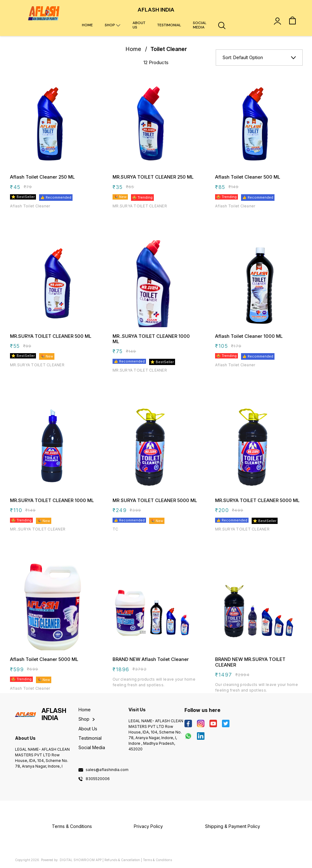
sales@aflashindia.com (107, 770)
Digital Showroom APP (81, 860)
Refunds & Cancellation (122, 860)
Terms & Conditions (157, 860)
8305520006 (98, 779)
